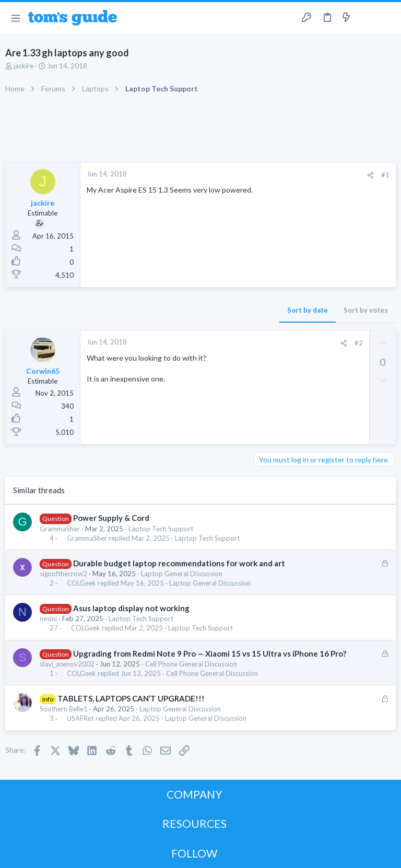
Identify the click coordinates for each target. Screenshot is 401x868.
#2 (359, 343)
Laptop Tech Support (161, 529)
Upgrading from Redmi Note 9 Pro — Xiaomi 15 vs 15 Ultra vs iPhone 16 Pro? (210, 653)
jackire (23, 66)
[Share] (370, 175)
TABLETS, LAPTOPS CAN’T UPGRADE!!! (131, 698)
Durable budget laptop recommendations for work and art (179, 563)
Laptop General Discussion (182, 574)
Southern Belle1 (64, 709)
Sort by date (308, 310)
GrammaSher (60, 529)
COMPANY (194, 794)
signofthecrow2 (63, 574)
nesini (48, 619)
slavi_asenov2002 (67, 664)
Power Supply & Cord (111, 518)
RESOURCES (194, 823)
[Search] (387, 18)
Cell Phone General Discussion (191, 664)
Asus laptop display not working (131, 608)
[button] (15, 18)
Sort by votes (366, 310)
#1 (385, 175)
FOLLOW (194, 853)
